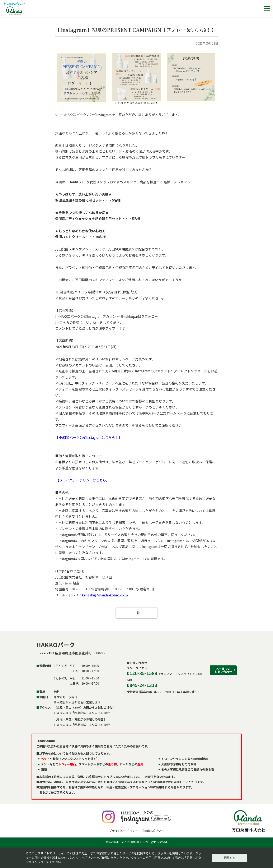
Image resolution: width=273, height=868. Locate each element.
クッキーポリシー (84, 857)
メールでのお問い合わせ (223, 670)
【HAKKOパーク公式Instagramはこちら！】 (88, 437)
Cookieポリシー (153, 831)
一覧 (137, 613)
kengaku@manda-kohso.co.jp (105, 595)
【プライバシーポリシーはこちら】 (83, 480)
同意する (230, 857)
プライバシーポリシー (124, 831)
